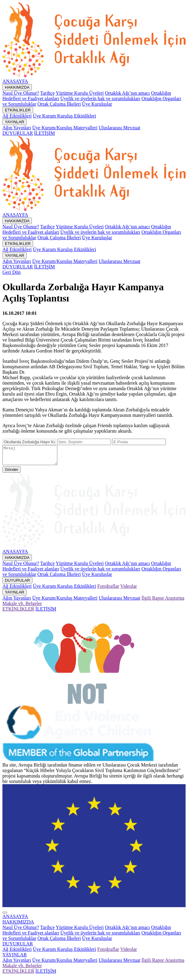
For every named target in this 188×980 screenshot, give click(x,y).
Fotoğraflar (108, 590)
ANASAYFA (15, 81)
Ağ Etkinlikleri (17, 116)
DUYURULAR (18, 133)
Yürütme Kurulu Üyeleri (80, 93)
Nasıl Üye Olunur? (21, 93)
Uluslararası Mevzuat (119, 128)
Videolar (129, 590)
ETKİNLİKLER (18, 110)
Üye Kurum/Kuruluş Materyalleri (65, 128)
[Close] (5, 916)
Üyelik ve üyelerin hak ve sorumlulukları (100, 99)
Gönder (12, 473)
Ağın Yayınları (17, 128)
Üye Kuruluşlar (97, 104)
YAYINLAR (15, 122)
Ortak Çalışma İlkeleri (59, 104)
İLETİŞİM (44, 133)
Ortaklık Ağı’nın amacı (127, 93)
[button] (18, 926)
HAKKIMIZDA (17, 87)
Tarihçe (48, 93)
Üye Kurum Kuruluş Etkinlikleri (64, 116)
